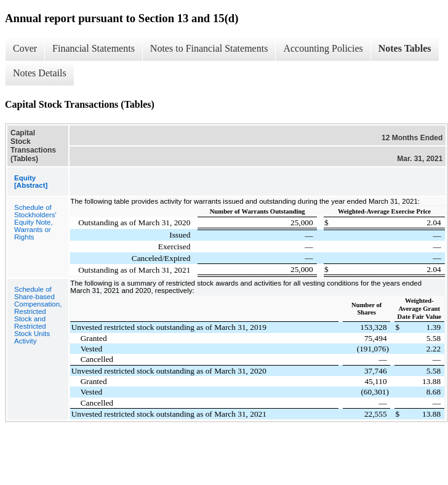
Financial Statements (94, 48)
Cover (25, 48)
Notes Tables (405, 48)
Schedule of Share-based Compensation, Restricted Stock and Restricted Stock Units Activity (38, 315)
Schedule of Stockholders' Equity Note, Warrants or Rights (35, 222)
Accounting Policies (323, 48)
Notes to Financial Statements (209, 48)
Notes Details (40, 73)
